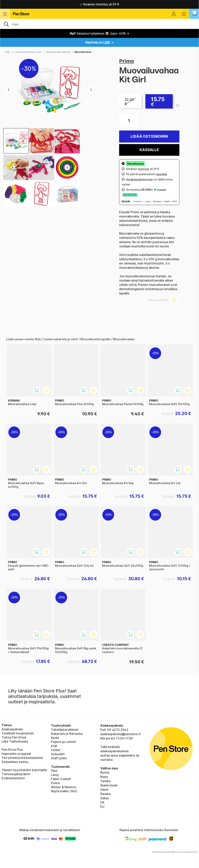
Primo (127, 61)
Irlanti (104, 790)
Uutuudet (58, 754)
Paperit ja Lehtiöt (64, 742)
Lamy (55, 775)
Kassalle (149, 150)
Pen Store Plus (12, 750)
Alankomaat (109, 785)
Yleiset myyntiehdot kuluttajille (24, 770)
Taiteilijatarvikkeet (65, 730)
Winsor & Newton (63, 787)
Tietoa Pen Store (14, 737)
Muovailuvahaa (83, 52)
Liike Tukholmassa (15, 741)
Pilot (54, 771)
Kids (7, 52)
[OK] (99, 24)
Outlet (56, 750)
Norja (104, 777)
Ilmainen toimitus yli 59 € (99, 4)
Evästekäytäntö (13, 778)
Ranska (105, 794)
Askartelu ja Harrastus (67, 734)
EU (102, 807)
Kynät (55, 738)
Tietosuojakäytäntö (16, 774)
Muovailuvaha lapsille (58, 52)
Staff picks (59, 758)
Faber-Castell (61, 779)
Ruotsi (105, 772)
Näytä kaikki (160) (64, 791)
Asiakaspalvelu (12, 729)
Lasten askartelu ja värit (28, 52)
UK (102, 802)
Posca (55, 783)
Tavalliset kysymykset (18, 733)
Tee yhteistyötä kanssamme (22, 758)
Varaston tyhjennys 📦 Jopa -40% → (100, 33)
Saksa (105, 798)
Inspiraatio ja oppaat (16, 754)
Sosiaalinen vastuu (15, 762)
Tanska (105, 781)
